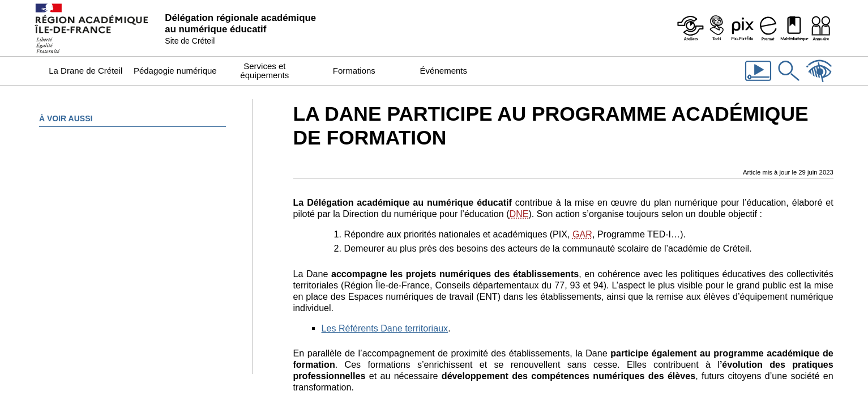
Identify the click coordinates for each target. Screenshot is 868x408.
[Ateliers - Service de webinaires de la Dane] (690, 28)
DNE (519, 214)
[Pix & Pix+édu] (742, 28)
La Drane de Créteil (85, 71)
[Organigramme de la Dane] (820, 28)
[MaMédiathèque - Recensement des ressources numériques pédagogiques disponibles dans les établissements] (794, 28)
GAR (582, 234)
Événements (444, 71)
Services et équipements (264, 71)
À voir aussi (66, 118)
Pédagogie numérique (175, 71)
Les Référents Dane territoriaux (385, 328)
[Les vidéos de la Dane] (758, 82)
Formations (354, 71)
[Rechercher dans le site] (789, 82)
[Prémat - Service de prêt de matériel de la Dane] (768, 28)
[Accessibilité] (819, 82)
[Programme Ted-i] (716, 28)
